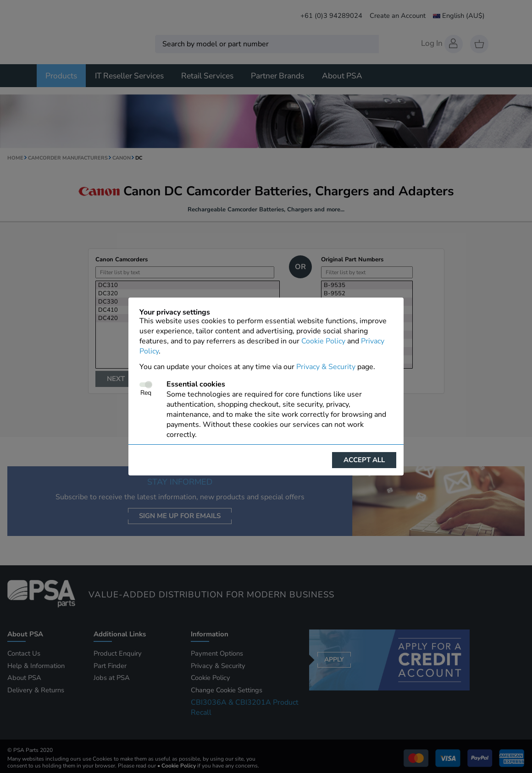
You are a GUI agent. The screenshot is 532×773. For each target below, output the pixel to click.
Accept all (364, 460)
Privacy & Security (326, 367)
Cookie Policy (323, 341)
